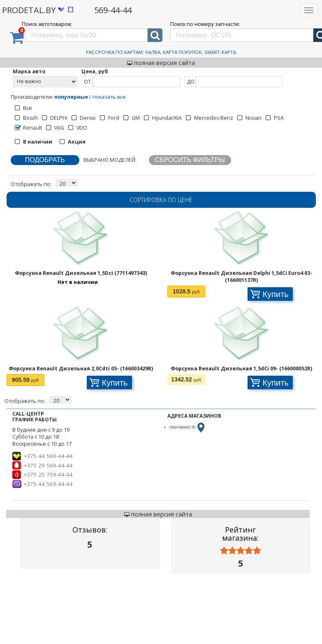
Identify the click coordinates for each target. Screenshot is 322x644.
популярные (71, 97)
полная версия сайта (161, 63)
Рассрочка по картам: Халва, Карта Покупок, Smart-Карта (161, 52)
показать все (109, 97)
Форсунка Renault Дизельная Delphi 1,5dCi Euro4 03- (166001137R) (241, 277)
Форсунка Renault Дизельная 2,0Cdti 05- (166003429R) (81, 368)
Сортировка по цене (161, 200)
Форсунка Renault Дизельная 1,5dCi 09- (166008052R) (241, 368)
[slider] (241, 551)
